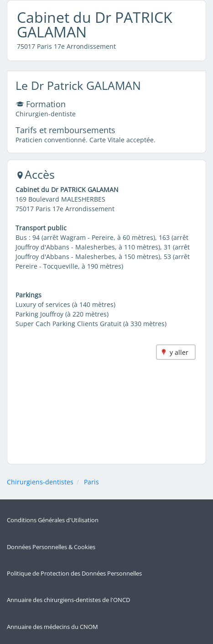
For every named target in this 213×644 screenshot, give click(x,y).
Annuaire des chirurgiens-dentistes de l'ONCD (68, 600)
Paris (91, 482)
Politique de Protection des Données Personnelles (74, 574)
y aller (179, 352)
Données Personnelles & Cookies (51, 547)
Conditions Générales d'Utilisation (53, 520)
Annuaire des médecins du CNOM (52, 627)
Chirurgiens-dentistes (40, 482)
